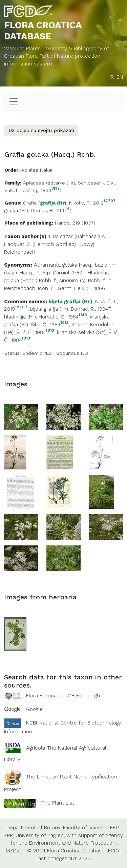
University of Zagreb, (40, 835)
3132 (56, 189)
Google (34, 709)
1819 (83, 315)
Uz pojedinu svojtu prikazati (41, 130)
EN (120, 77)
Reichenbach (20, 252)
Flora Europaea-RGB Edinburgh (63, 696)
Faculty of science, (86, 828)
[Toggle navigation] (14, 101)
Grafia (30, 203)
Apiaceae (34, 183)
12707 (110, 201)
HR (111, 77)
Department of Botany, (34, 828)
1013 (65, 323)
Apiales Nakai (37, 170)
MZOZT (14, 851)
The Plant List (58, 803)
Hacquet (14, 244)
